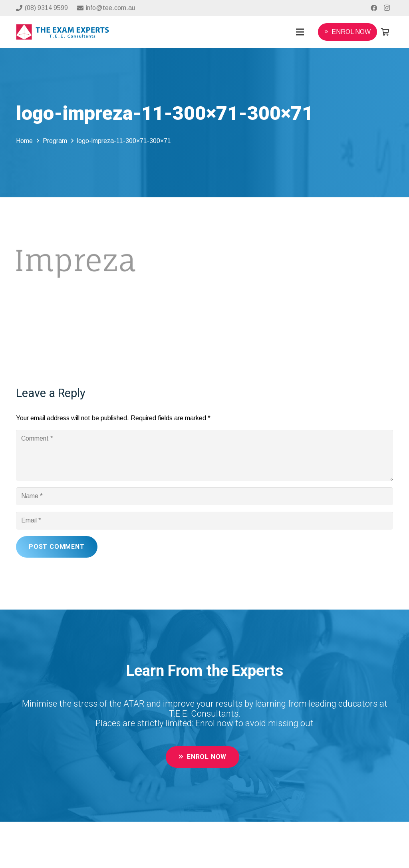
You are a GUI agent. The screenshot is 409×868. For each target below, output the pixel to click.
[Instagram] (387, 8)
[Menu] (300, 32)
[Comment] (204, 455)
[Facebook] (374, 8)
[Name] (204, 496)
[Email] (204, 521)
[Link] (63, 32)
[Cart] (385, 32)
